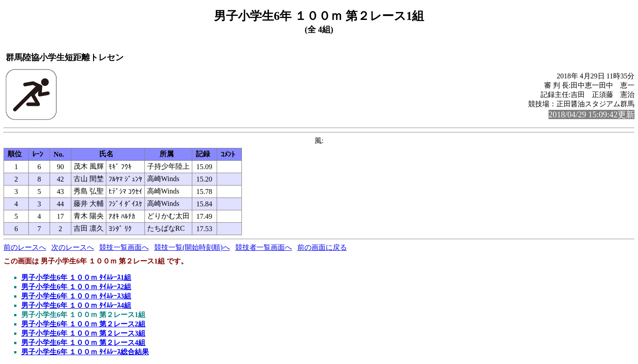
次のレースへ (73, 247)
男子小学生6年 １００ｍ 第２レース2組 (83, 324)
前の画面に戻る (322, 247)
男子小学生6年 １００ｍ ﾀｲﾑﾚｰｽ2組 (76, 287)
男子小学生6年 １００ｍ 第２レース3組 (83, 333)
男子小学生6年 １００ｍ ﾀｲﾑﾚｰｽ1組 (76, 277)
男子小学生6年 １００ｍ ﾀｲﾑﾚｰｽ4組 (76, 305)
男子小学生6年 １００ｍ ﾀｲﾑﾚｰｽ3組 (76, 296)
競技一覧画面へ (124, 247)
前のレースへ (25, 247)
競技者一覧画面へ (264, 247)
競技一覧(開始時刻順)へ (192, 247)
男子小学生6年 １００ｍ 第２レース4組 (83, 343)
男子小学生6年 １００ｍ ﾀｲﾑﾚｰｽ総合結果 (85, 352)
